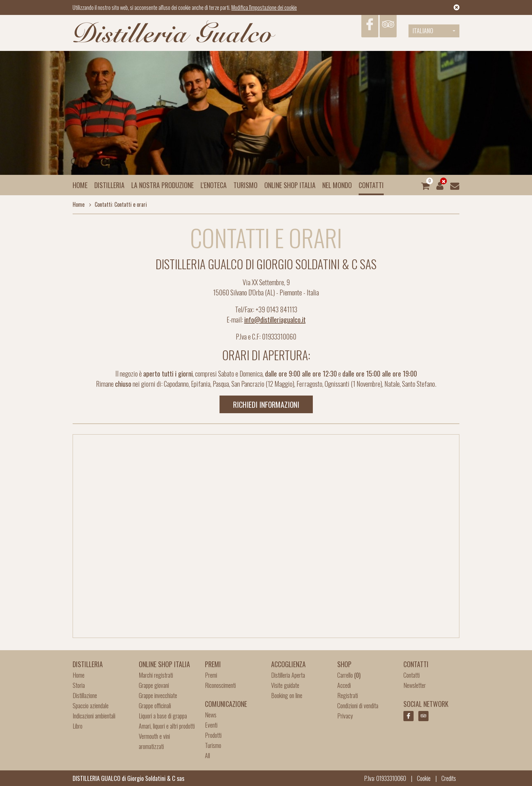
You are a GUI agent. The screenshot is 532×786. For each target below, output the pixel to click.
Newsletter (415, 685)
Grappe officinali (155, 706)
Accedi (344, 685)
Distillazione (85, 695)
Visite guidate (285, 685)
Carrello (349, 675)
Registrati (348, 695)
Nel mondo (337, 185)
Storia (79, 685)
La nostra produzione (163, 185)
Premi (211, 675)
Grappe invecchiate (158, 695)
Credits (449, 778)
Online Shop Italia (290, 185)
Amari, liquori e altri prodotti (167, 726)
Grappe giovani (154, 685)
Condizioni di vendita (358, 706)
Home (80, 185)
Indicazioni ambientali (94, 716)
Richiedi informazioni (266, 404)
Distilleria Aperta (288, 675)
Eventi (211, 725)
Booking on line (287, 695)
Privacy (345, 716)
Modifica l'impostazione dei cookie (264, 7)
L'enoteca (214, 185)
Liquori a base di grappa (163, 716)
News (211, 715)
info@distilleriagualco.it (275, 319)
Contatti (371, 185)
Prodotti (213, 735)
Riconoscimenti (220, 685)
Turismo (245, 185)
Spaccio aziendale (91, 706)
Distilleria (109, 185)
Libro (78, 726)
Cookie (424, 778)
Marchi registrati (156, 675)
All (207, 755)
